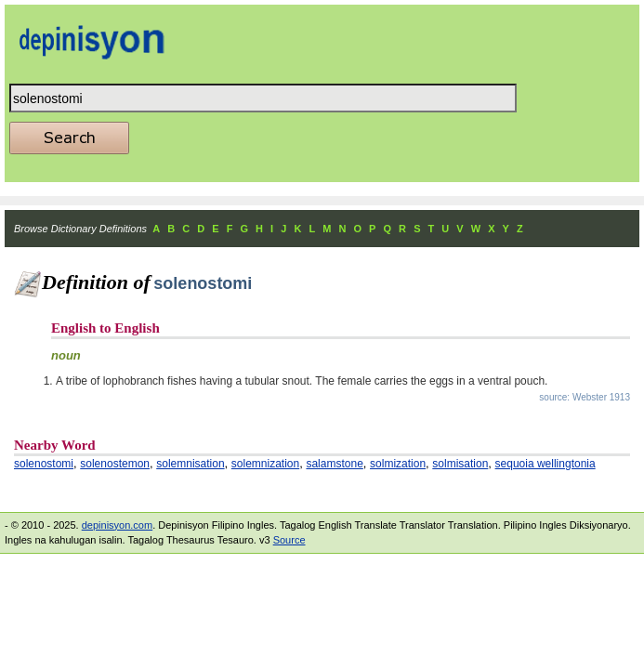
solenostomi (44, 464)
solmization (398, 464)
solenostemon (115, 464)
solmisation (460, 464)
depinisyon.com (117, 525)
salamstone (334, 464)
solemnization (265, 464)
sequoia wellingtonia (545, 464)
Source (289, 540)
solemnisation (190, 464)
